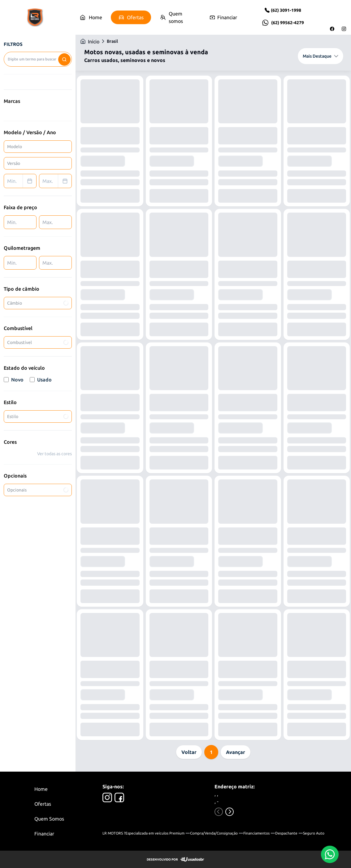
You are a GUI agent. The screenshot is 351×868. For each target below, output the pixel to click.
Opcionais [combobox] (38, 490)
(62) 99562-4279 (288, 23)
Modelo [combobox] (15, 147)
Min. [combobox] (22, 181)
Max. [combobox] (57, 181)
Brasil (112, 41)
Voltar (189, 752)
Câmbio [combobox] (38, 303)
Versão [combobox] (14, 163)
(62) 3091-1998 (286, 10)
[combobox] (38, 59)
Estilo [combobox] (38, 416)
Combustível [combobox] (38, 342)
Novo (14, 380)
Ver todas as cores (54, 454)
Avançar (236, 752)
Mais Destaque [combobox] (321, 56)
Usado (41, 380)
